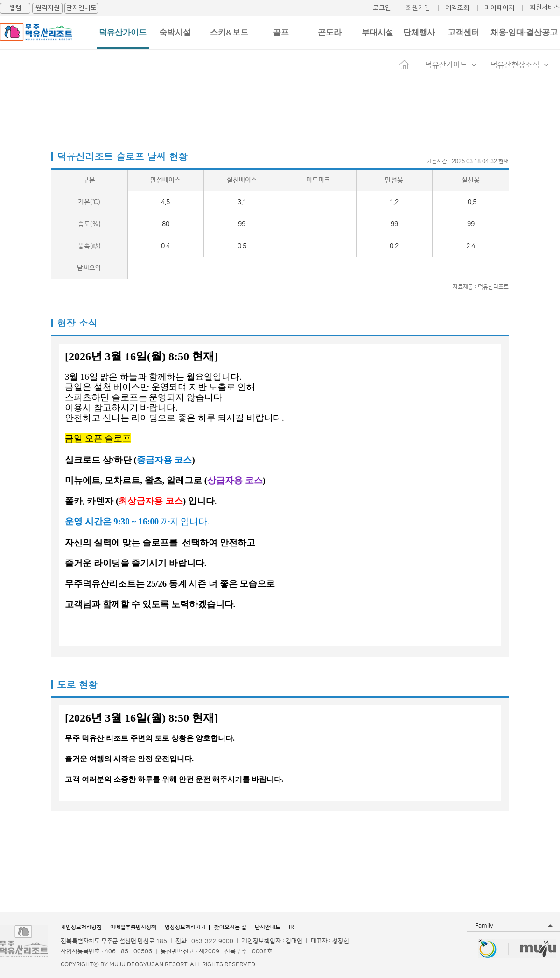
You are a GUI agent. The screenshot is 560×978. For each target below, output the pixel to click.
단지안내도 (81, 8)
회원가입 (418, 8)
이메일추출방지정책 (133, 927)
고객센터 (463, 32)
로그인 (382, 8)
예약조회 (457, 8)
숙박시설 (175, 32)
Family (484, 926)
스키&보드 (229, 32)
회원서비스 (545, 7)
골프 (281, 32)
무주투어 (538, 949)
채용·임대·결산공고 (524, 32)
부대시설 (378, 32)
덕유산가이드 (123, 32)
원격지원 (48, 8)
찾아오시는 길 (230, 927)
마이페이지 (500, 8)
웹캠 (15, 8)
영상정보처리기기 (185, 927)
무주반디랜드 (488, 949)
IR (291, 927)
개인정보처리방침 (81, 927)
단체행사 (419, 32)
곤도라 (330, 32)
